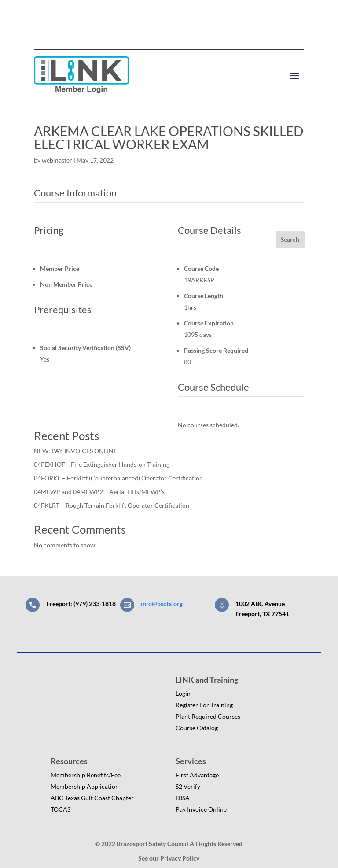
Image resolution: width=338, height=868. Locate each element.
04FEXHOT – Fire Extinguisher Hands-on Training (102, 464)
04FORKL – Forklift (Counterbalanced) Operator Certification (118, 478)
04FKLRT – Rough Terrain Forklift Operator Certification (112, 505)
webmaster (57, 160)
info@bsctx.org (162, 604)
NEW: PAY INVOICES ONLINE (75, 451)
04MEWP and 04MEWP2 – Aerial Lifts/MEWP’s (99, 492)
